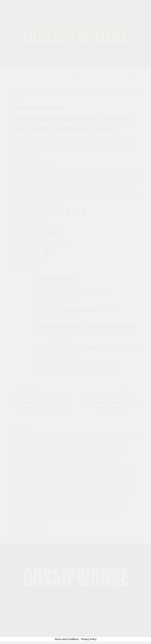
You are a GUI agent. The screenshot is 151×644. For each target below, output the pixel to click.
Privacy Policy (89, 639)
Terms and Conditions (67, 639)
